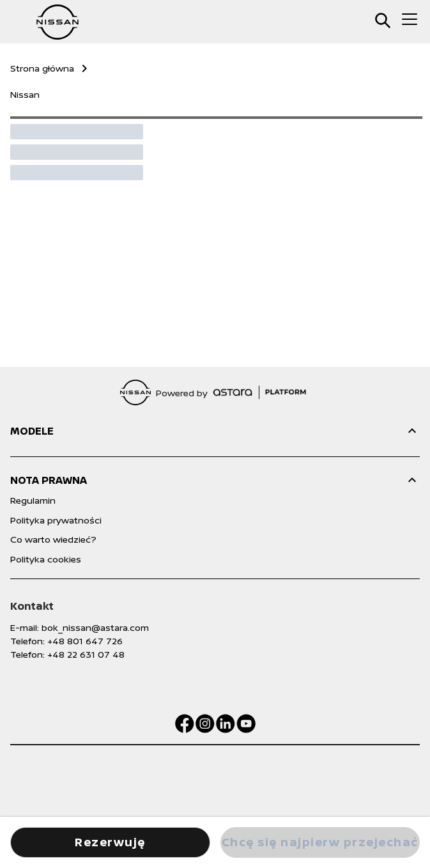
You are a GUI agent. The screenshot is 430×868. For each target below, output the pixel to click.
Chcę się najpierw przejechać (320, 842)
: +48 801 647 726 (83, 641)
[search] (383, 20)
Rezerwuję (110, 842)
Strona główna (42, 68)
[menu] (410, 19)
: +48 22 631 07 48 (84, 654)
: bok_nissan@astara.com (93, 627)
